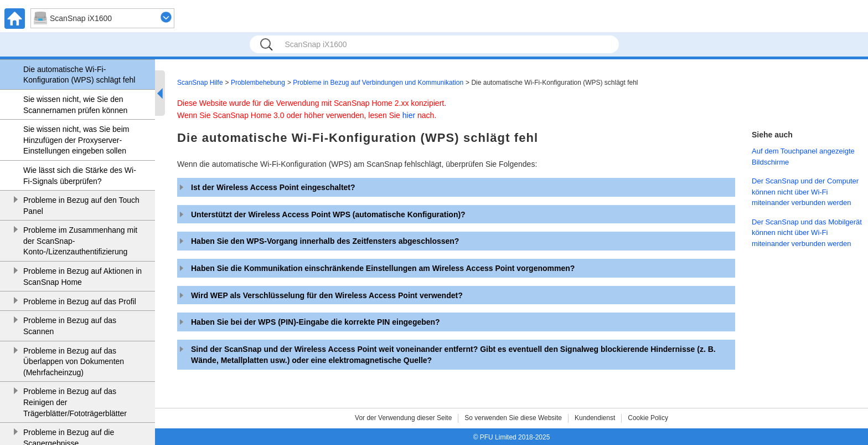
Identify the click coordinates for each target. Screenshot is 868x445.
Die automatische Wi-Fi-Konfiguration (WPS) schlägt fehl (79, 75)
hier (409, 115)
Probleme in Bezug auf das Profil (80, 301)
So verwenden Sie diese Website (513, 418)
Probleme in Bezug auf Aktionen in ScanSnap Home (82, 277)
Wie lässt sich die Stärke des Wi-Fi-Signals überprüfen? (80, 176)
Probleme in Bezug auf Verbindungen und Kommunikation (378, 83)
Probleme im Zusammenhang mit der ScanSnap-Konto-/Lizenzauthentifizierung (80, 241)
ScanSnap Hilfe (200, 83)
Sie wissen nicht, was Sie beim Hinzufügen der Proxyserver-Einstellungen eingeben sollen (76, 140)
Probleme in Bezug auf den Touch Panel (81, 206)
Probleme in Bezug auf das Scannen (70, 326)
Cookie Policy (648, 418)
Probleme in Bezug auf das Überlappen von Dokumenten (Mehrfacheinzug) (74, 362)
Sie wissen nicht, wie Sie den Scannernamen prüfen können (75, 105)
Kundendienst (595, 418)
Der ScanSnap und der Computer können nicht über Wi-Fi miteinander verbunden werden (805, 192)
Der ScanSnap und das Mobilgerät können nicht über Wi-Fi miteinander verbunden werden (807, 233)
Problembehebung (258, 83)
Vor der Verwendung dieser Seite (403, 418)
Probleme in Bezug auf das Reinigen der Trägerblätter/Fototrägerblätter (75, 402)
